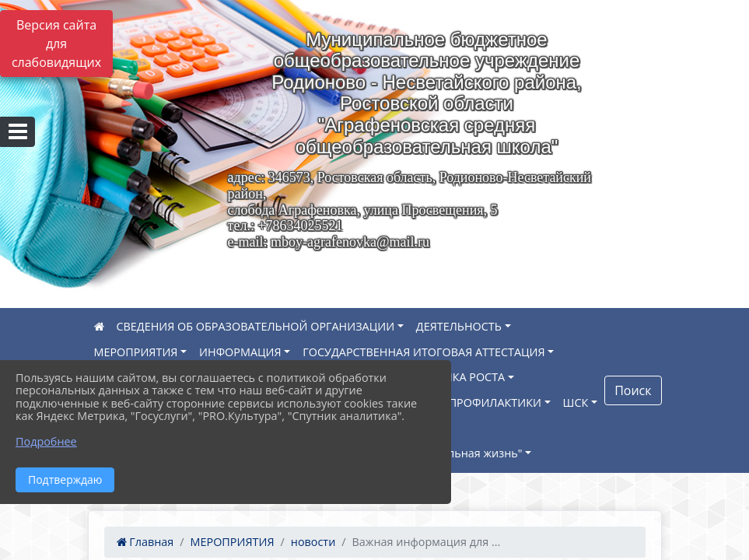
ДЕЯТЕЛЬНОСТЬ (459, 326)
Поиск (633, 390)
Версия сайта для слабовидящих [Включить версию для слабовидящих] (56, 44)
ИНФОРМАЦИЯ (240, 352)
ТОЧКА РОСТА (468, 377)
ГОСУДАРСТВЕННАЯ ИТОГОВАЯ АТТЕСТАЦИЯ (423, 352)
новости (313, 542)
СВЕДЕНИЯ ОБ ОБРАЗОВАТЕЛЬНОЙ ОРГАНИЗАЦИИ (256, 326)
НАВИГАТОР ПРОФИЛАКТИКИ (461, 402)
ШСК (576, 402)
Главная (145, 542)
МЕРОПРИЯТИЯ (136, 352)
